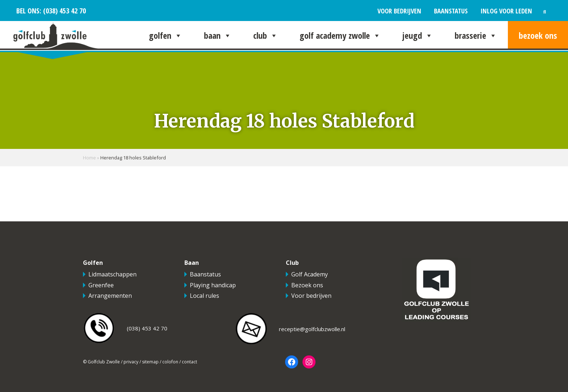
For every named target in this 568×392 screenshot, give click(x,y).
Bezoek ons (538, 35)
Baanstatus (451, 11)
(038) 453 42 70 (64, 11)
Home (89, 158)
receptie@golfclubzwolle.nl (312, 329)
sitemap (150, 362)
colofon (170, 362)
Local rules (204, 296)
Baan (218, 36)
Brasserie (476, 36)
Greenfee (101, 285)
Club (266, 36)
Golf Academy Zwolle (340, 36)
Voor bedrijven (399, 11)
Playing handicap (213, 285)
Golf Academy (310, 274)
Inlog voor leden (506, 11)
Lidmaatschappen (112, 274)
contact (189, 362)
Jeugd (418, 36)
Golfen (166, 36)
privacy (131, 362)
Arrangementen (110, 296)
